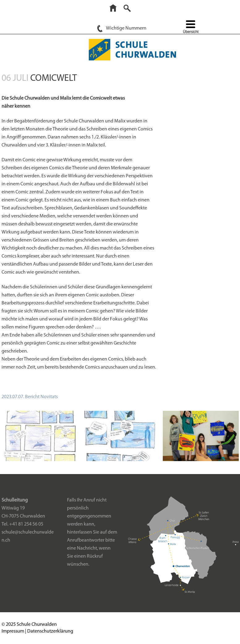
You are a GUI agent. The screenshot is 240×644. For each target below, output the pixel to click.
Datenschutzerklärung (50, 631)
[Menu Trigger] (191, 28)
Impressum (13, 631)
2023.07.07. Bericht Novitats (30, 397)
